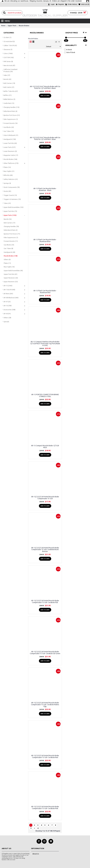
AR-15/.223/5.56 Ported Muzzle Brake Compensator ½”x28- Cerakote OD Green (45, 653)
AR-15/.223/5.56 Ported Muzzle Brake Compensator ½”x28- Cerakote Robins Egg (45, 705)
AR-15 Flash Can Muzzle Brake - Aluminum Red (45, 292)
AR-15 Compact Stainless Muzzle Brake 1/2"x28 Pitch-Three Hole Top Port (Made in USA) (45, 344)
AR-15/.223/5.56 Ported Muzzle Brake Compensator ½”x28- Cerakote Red (45, 756)
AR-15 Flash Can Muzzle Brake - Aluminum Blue (45, 240)
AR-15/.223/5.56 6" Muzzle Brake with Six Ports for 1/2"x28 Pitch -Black (45, 87)
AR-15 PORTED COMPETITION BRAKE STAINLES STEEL (45, 395)
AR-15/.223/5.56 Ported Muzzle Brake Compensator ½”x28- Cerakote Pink (45, 807)
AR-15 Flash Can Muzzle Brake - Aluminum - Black (45, 189)
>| (38, 828)
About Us (35, 854)
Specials (6, 322)
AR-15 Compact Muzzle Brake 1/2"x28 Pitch (45, 446)
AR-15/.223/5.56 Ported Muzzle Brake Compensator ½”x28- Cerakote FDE (45, 601)
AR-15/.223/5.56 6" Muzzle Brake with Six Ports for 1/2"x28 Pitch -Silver (45, 138)
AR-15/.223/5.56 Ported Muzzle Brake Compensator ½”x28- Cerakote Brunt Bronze (45, 550)
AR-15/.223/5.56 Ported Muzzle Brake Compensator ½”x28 (45, 498)
